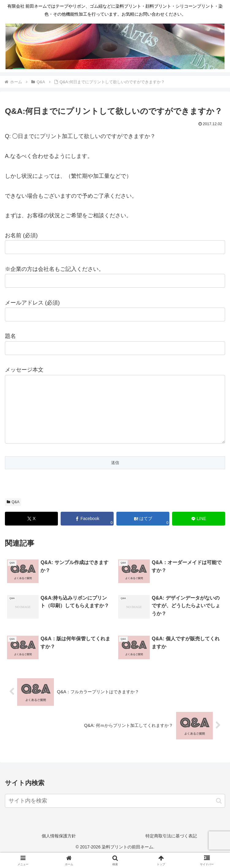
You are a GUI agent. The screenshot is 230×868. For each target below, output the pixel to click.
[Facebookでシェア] (87, 531)
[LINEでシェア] (199, 531)
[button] (219, 813)
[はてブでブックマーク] (143, 531)
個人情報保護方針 (59, 848)
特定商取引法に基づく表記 (171, 848)
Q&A (13, 514)
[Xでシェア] (31, 531)
